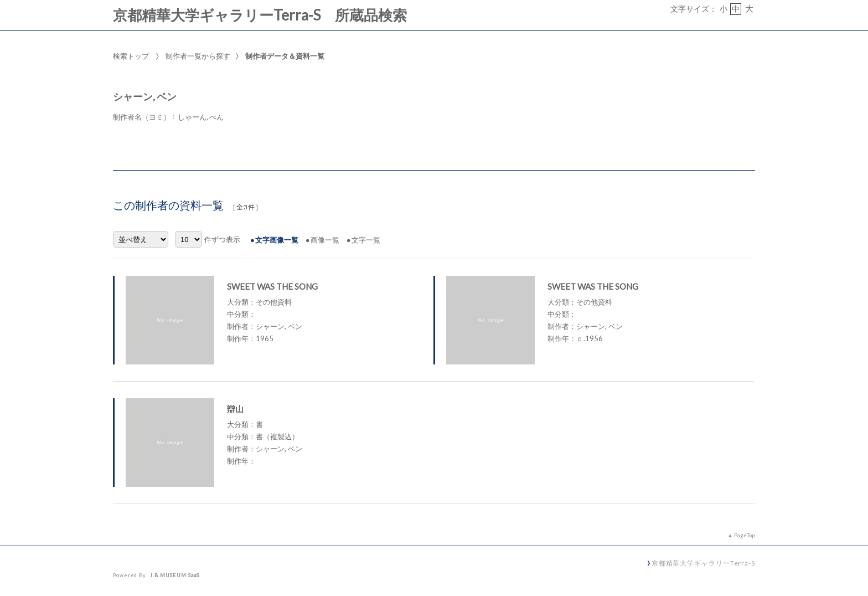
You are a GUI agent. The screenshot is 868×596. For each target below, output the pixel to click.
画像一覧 (325, 240)
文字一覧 (366, 240)
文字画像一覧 (277, 240)
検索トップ (131, 56)
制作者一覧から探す (198, 56)
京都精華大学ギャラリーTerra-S (703, 563)
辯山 (235, 409)
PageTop (745, 535)
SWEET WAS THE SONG (272, 286)
